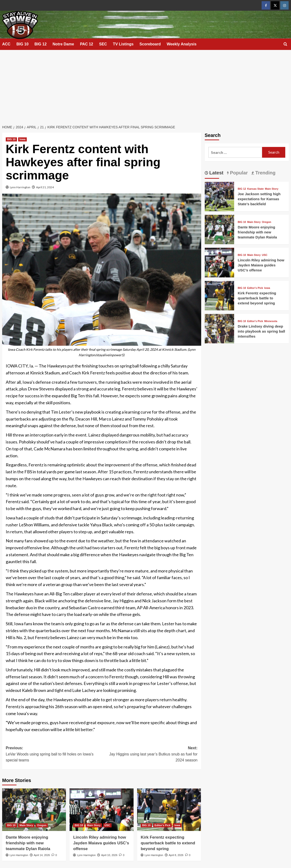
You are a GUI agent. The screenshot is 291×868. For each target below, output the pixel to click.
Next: (149, 755)
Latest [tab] (216, 173)
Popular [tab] (238, 173)
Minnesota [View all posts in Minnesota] (271, 321)
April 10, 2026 (109, 855)
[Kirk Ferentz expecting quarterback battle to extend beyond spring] (169, 810)
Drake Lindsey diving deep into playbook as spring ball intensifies (261, 331)
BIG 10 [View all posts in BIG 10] (11, 139)
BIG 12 (40, 44)
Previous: (54, 755)
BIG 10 (23, 44)
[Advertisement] (145, 86)
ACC (6, 44)
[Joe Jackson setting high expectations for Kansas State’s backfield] (219, 196)
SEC (103, 44)
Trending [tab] (265, 173)
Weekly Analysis (182, 44)
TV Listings (123, 44)
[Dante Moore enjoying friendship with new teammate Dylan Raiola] (34, 810)
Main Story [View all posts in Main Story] (26, 825)
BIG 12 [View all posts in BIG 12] (242, 189)
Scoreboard (150, 44)
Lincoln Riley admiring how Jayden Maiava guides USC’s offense (101, 843)
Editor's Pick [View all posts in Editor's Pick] (162, 825)
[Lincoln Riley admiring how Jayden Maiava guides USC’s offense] (101, 810)
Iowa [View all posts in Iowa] (22, 139)
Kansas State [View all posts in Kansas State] (256, 189)
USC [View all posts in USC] (107, 825)
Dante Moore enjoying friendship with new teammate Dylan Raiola (28, 843)
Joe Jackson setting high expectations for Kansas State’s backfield (259, 199)
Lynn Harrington (20, 187)
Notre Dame (63, 44)
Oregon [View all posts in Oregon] (42, 825)
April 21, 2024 (45, 187)
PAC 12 (87, 44)
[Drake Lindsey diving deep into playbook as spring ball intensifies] (219, 328)
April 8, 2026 (176, 855)
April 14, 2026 (42, 855)
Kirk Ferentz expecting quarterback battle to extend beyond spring (168, 843)
